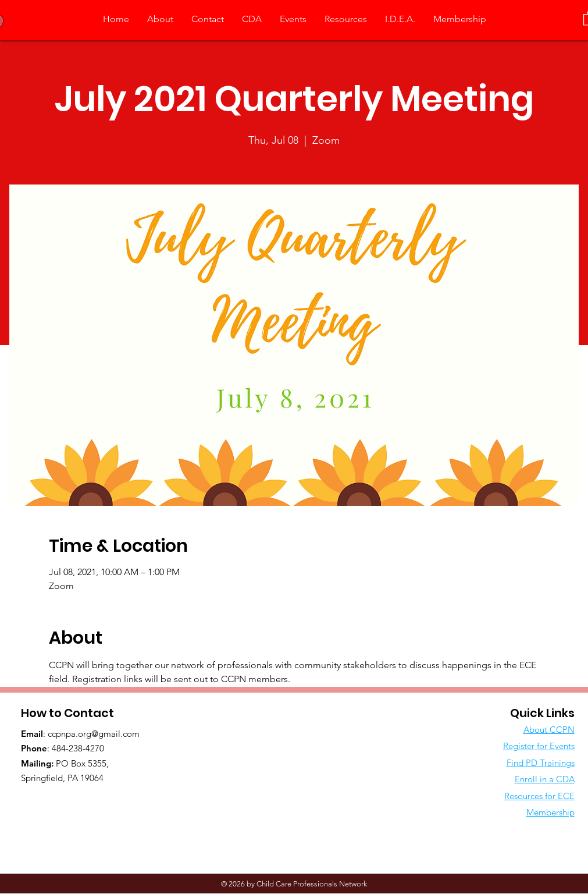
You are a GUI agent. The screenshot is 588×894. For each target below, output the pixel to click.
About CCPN (549, 730)
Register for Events (539, 746)
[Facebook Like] (94, 802)
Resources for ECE (539, 796)
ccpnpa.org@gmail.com (94, 734)
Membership (550, 812)
